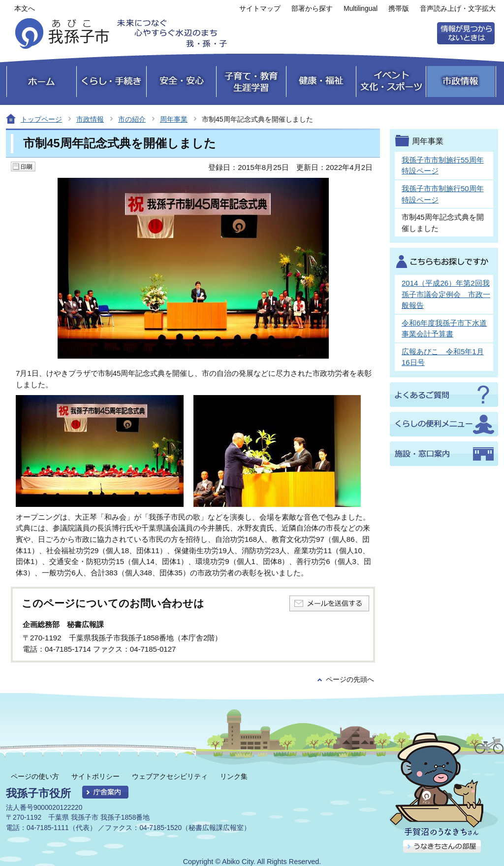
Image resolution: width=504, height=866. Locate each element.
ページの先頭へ (350, 680)
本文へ (25, 9)
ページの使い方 (35, 776)
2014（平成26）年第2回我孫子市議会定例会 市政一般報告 (446, 294)
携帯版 (399, 9)
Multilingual (361, 9)
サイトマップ (260, 9)
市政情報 (90, 119)
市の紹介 (132, 119)
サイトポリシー (95, 776)
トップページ (41, 119)
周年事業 (174, 119)
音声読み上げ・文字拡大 (458, 9)
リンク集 (234, 776)
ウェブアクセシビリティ (170, 776)
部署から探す (312, 9)
